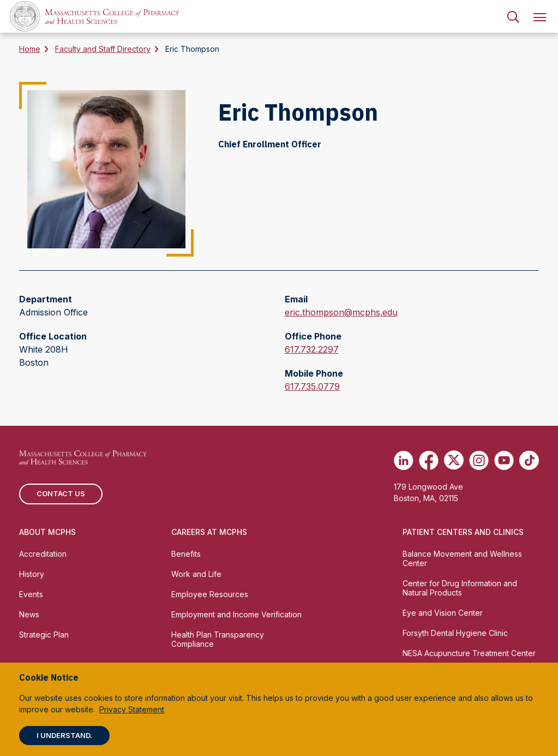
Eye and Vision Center (443, 613)
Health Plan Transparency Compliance (218, 639)
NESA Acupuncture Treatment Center (469, 653)
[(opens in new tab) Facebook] (429, 460)
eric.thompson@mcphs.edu (341, 312)
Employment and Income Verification (236, 614)
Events (31, 594)
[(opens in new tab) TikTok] (529, 460)
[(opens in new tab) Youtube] (504, 460)
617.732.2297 (312, 349)
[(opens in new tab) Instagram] (479, 460)
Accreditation (43, 554)
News (29, 614)
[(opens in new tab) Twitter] (454, 460)
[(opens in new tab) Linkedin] (404, 460)
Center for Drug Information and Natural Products (460, 588)
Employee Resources (210, 594)
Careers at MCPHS (209, 532)
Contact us (61, 493)
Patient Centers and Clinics (463, 532)
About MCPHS (47, 532)
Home (30, 49)
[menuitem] (513, 16)
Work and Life (196, 574)
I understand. (64, 735)
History (32, 574)
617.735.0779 (312, 386)
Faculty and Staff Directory (103, 49)
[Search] (513, 16)
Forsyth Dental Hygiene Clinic (455, 633)
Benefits (186, 554)
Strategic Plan (44, 635)
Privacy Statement (132, 709)
